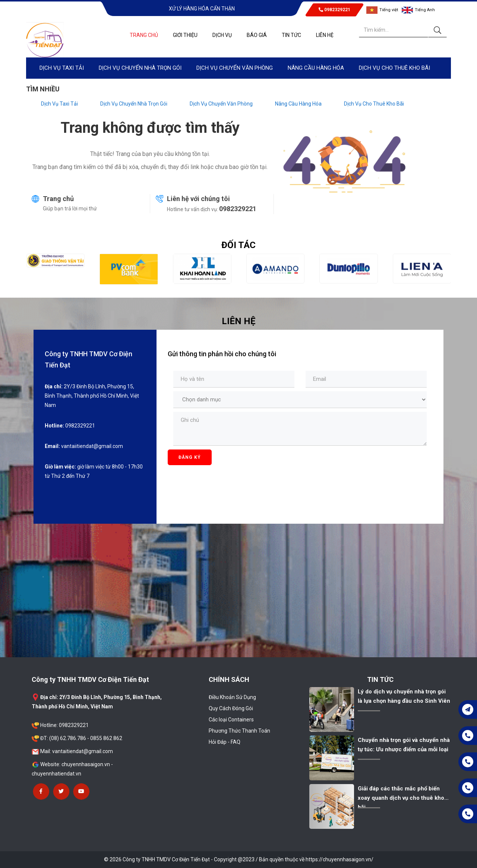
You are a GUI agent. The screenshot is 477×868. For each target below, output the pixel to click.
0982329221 (334, 10)
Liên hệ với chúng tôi (198, 199)
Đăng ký (190, 457)
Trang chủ (58, 199)
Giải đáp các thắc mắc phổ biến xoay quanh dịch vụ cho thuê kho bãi (401, 798)
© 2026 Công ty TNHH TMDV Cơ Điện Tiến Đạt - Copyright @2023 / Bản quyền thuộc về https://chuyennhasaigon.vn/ (239, 859)
